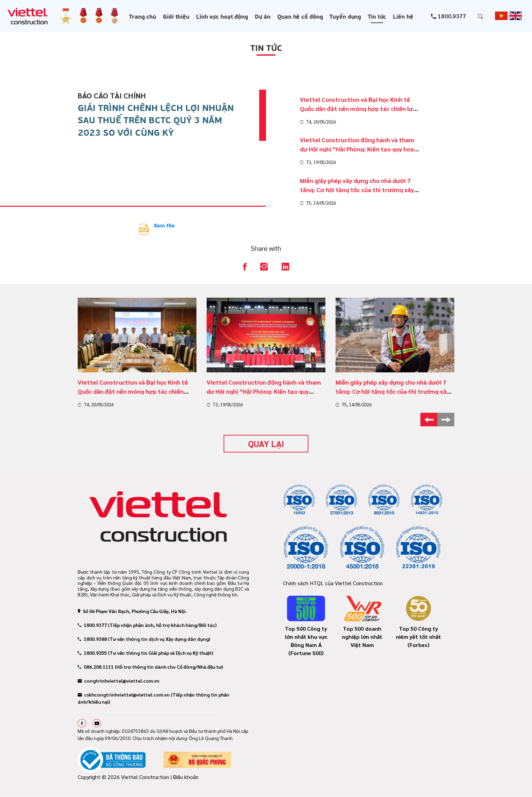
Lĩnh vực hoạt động (222, 16)
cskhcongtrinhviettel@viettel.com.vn (124, 694)
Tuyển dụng (345, 16)
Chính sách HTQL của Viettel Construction (333, 583)
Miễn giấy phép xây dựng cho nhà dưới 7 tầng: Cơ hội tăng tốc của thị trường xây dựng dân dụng (393, 391)
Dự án (263, 16)
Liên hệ (403, 16)
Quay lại (266, 443)
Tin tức (377, 16)
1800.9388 (92, 639)
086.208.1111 (96, 667)
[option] (137, 353)
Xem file (164, 225)
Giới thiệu (176, 16)
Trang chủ (142, 16)
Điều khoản (186, 777)
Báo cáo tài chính (112, 95)
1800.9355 (92, 653)
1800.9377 (452, 16)
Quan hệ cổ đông (300, 16)
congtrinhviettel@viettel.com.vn (119, 681)
